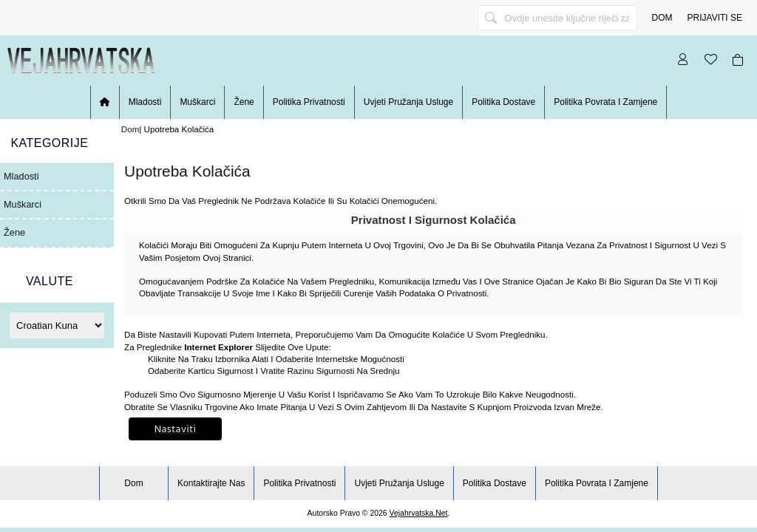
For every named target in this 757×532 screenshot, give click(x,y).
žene (244, 102)
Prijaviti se (715, 18)
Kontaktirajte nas (211, 483)
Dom (662, 18)
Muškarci (197, 102)
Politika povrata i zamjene (605, 102)
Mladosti (145, 102)
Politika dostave (503, 102)
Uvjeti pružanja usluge (408, 102)
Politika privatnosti (309, 102)
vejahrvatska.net (419, 513)
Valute (50, 281)
